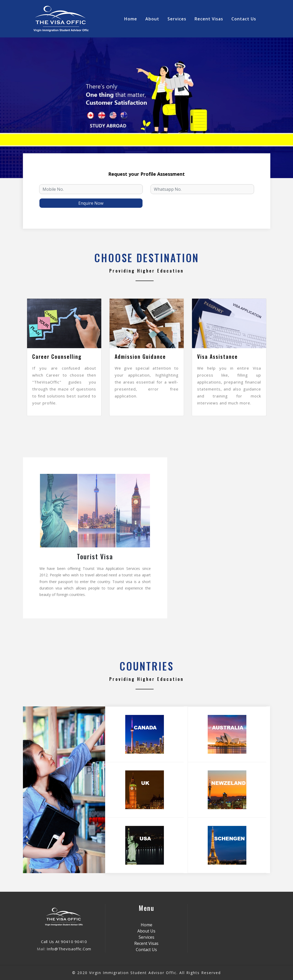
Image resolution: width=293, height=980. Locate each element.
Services (177, 19)
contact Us (244, 19)
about (152, 19)
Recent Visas (209, 19)
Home (132, 19)
